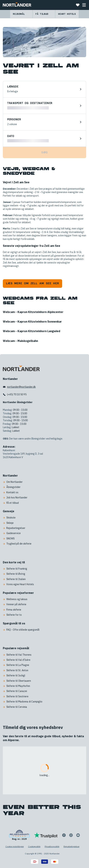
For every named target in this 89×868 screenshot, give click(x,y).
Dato (11, 136)
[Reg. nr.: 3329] (19, 835)
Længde (13, 87)
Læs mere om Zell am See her (32, 283)
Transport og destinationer (30, 103)
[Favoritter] (78, 5)
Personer (14, 120)
